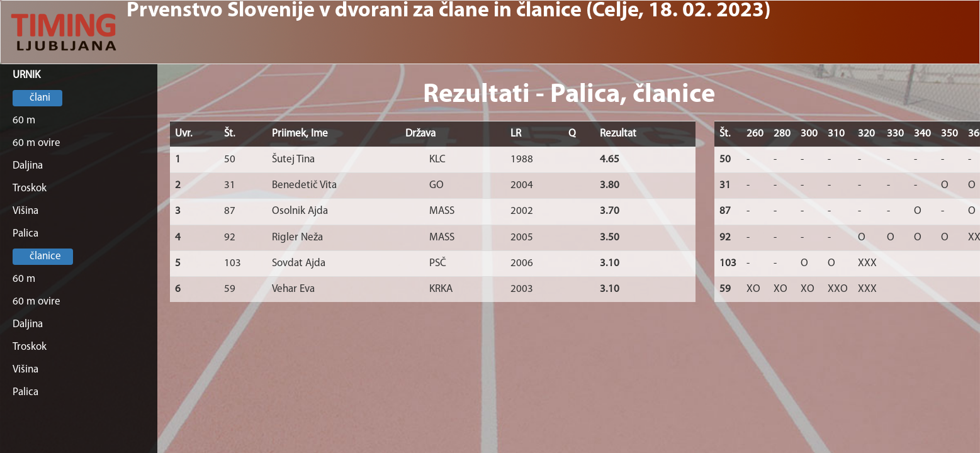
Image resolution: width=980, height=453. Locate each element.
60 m (24, 120)
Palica (25, 234)
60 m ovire (37, 143)
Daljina (28, 166)
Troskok (30, 188)
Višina (25, 211)
